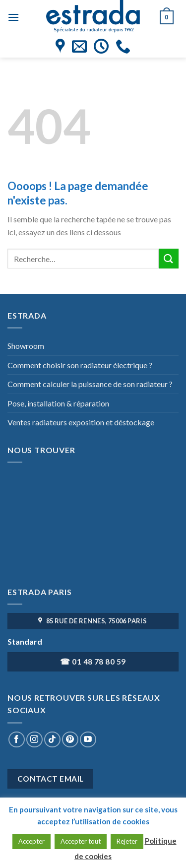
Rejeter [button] (127, 841)
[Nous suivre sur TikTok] (52, 740)
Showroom (26, 346)
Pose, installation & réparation (58, 403)
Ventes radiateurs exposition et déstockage (81, 422)
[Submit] (169, 258)
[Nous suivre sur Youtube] (88, 740)
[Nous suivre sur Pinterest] (70, 740)
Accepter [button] (31, 841)
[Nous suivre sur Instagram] (34, 740)
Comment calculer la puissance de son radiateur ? (90, 384)
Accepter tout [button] (81, 841)
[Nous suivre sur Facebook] (17, 740)
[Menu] (13, 17)
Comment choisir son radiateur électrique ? (80, 365)
